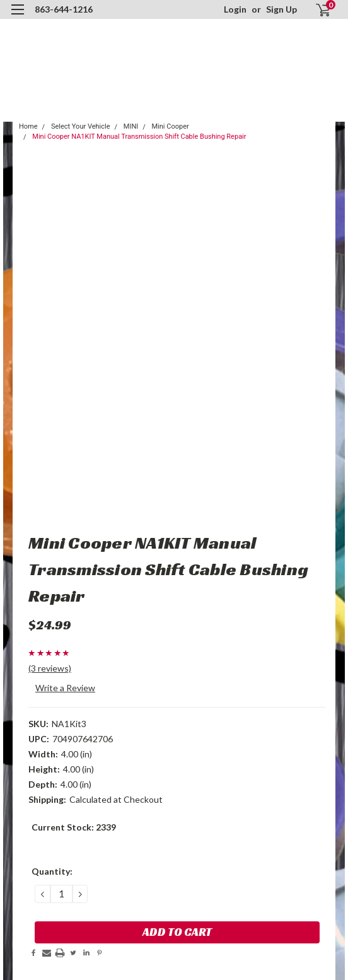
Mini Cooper (171, 126)
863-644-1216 (64, 9)
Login (235, 9)
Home (28, 126)
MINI (131, 126)
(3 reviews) (50, 668)
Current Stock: (74, 827)
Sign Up (281, 9)
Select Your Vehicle (81, 126)
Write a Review (65, 688)
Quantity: (52, 871)
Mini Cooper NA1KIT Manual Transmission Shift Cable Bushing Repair (139, 137)
